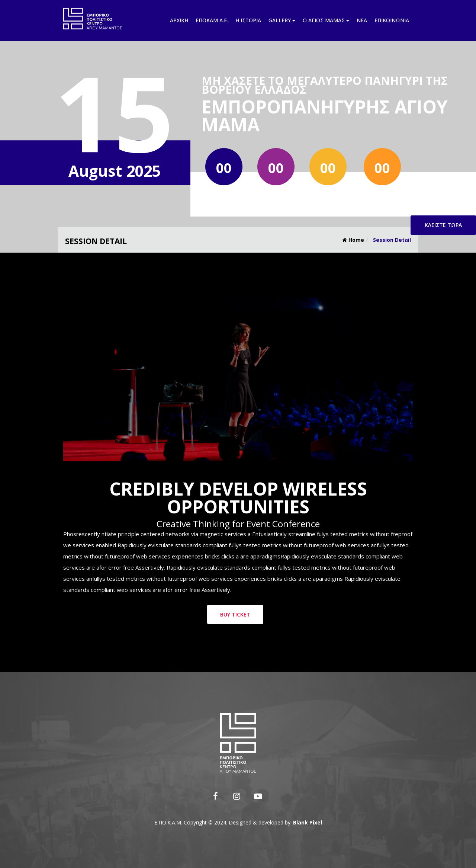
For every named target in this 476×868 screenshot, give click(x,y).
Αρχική (179, 20)
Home (353, 240)
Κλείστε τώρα (443, 225)
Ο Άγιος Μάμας (326, 20)
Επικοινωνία (392, 20)
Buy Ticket (235, 614)
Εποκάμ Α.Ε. (212, 20)
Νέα (362, 20)
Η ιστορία (248, 20)
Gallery (282, 20)
